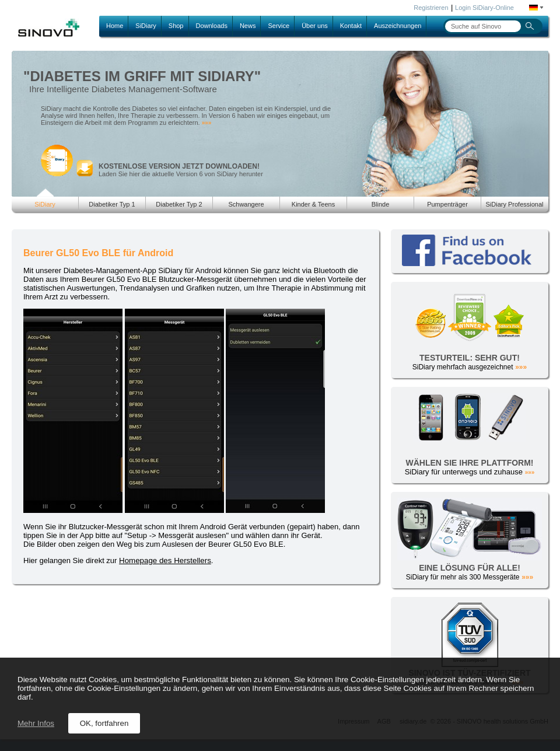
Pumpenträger (447, 204)
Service (279, 26)
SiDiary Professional (514, 204)
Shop (176, 26)
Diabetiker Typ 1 (112, 204)
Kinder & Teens (313, 204)
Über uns (315, 26)
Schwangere (246, 204)
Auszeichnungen (398, 26)
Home (115, 26)
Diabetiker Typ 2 (179, 204)
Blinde (381, 204)
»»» (207, 123)
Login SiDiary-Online (484, 8)
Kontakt (351, 26)
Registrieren (431, 8)
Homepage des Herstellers (165, 560)
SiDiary (146, 26)
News (248, 26)
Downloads (212, 26)
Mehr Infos (36, 723)
